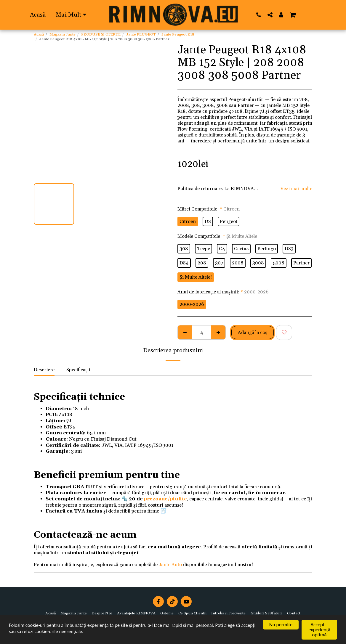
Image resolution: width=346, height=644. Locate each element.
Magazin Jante (63, 34)
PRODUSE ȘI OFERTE (101, 34)
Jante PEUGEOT (141, 34)
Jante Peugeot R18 (178, 34)
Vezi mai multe (296, 189)
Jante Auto (170, 565)
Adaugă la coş (253, 333)
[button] (259, 15)
